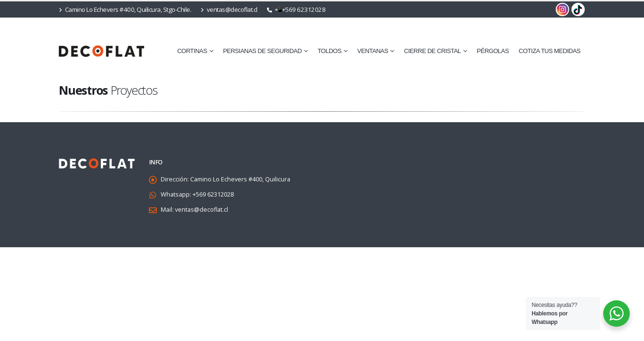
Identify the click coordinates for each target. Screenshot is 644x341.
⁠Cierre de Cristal (432, 51)
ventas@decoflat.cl (229, 9)
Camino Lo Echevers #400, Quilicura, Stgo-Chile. (125, 9)
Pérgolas (493, 51)
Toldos (330, 51)
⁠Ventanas (373, 51)
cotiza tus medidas (550, 51)
